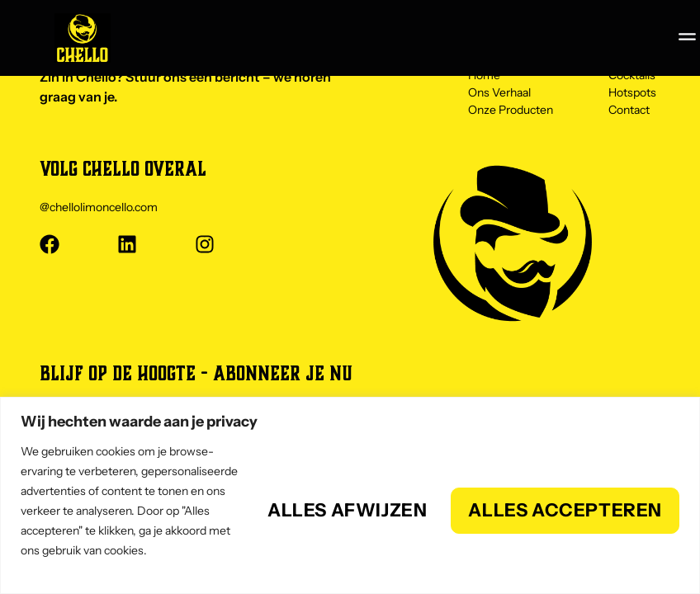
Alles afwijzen (347, 510)
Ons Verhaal (499, 94)
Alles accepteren (565, 510)
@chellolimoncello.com (99, 207)
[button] (687, 36)
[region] (350, 495)
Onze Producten (511, 111)
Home (484, 78)
